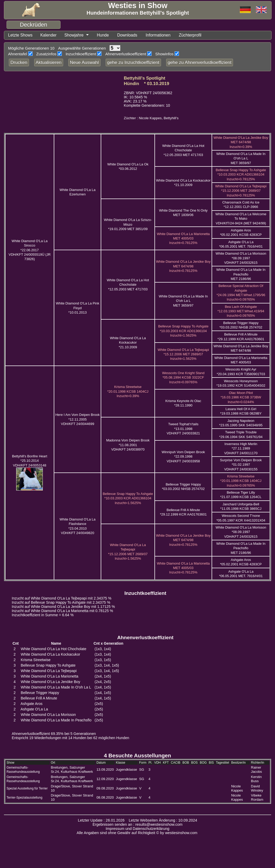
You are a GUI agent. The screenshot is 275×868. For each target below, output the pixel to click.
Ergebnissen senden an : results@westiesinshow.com (138, 824)
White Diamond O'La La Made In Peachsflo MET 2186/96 (241, 274)
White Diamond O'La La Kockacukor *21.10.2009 (128, 343)
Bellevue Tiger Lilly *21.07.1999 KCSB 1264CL (241, 495)
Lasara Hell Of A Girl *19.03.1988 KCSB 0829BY (241, 411)
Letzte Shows (21, 35)
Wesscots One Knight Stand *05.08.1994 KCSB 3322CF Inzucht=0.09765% (183, 378)
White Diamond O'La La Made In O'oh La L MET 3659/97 (241, 158)
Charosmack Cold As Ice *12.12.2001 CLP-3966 (241, 205)
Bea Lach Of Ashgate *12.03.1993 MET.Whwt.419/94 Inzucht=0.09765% (241, 311)
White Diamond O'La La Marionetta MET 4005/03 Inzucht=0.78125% (183, 238)
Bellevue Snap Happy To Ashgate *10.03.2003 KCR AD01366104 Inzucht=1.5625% (183, 331)
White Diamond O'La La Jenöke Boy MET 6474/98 (241, 348)
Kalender (49, 35)
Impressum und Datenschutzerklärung (137, 829)
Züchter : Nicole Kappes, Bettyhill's (151, 118)
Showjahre (75, 35)
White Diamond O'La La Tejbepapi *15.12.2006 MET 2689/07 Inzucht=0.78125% (241, 191)
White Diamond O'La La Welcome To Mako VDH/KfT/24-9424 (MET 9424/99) (241, 219)
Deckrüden (34, 25)
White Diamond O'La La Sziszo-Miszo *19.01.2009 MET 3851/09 (128, 224)
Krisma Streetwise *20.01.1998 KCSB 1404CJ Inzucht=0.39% (128, 391)
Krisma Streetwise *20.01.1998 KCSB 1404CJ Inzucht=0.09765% (241, 481)
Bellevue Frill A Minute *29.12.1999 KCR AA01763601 (183, 512)
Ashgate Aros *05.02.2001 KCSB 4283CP (241, 232)
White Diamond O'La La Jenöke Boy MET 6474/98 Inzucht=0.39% (241, 142)
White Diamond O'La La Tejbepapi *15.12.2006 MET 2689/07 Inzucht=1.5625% (183, 354)
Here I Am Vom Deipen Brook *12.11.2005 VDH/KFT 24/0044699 (77, 419)
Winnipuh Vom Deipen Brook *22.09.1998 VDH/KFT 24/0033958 (183, 457)
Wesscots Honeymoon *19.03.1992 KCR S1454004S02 (241, 383)
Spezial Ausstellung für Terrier (27, 788)
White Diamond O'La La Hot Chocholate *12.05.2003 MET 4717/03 (183, 150)
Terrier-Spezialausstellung (24, 798)
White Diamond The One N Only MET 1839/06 (183, 213)
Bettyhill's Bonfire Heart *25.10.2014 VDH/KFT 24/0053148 (30, 461)
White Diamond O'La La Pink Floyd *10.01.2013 (78, 308)
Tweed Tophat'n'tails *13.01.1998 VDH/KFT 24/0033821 (183, 429)
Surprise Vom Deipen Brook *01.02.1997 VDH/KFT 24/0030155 (241, 465)
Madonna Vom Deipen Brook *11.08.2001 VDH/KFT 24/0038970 (128, 445)
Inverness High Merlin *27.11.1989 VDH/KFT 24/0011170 (241, 448)
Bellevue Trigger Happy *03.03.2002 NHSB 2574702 (183, 487)
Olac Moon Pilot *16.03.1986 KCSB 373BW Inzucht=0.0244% (241, 397)
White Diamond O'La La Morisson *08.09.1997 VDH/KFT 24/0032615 (241, 258)
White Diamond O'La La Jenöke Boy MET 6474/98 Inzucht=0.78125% (183, 266)
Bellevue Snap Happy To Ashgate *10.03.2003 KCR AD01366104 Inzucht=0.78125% (241, 175)
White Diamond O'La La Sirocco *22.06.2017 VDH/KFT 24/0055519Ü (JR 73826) (30, 250)
